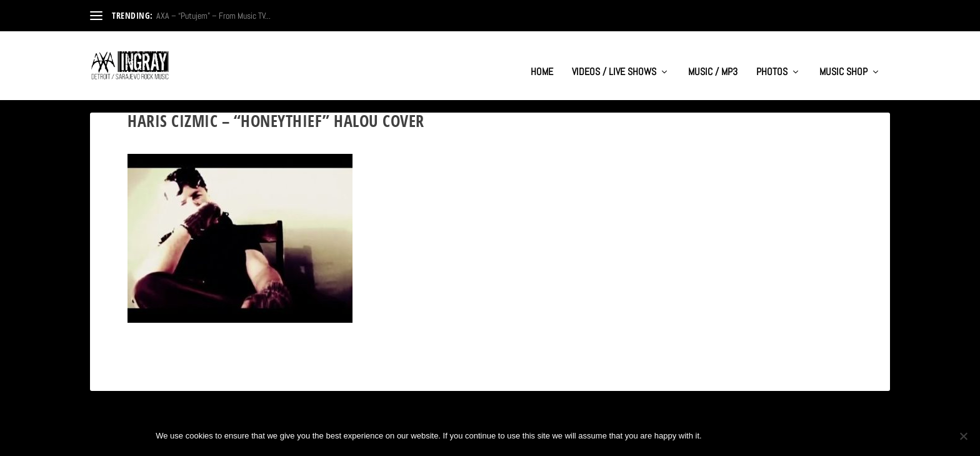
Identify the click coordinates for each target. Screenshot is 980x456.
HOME (542, 60)
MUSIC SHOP (843, 60)
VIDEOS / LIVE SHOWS (614, 60)
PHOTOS (772, 60)
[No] (963, 436)
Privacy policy (783, 436)
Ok (722, 436)
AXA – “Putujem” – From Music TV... (213, 16)
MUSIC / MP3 (713, 60)
